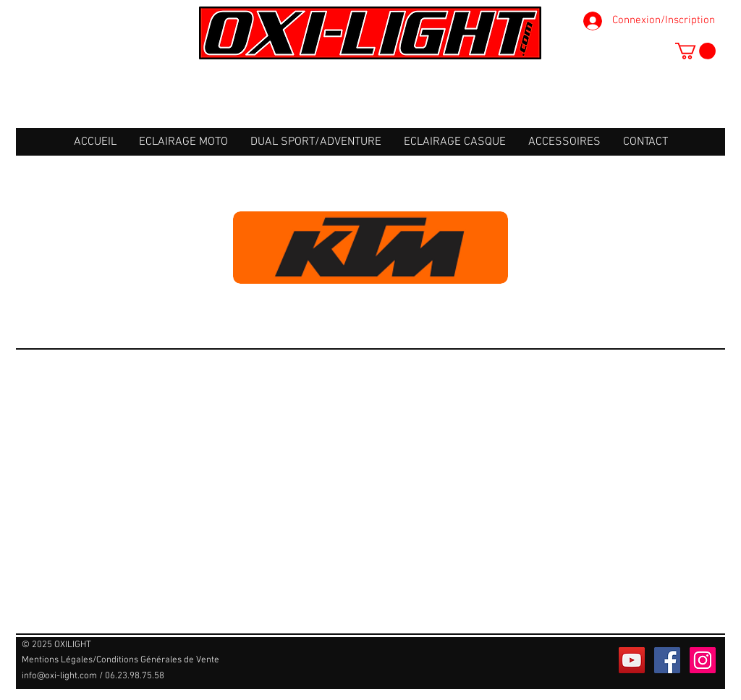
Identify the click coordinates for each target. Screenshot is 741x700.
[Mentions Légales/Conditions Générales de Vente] (120, 661)
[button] (695, 51)
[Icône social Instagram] (703, 660)
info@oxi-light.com (59, 676)
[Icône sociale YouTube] (632, 660)
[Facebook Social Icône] (667, 660)
